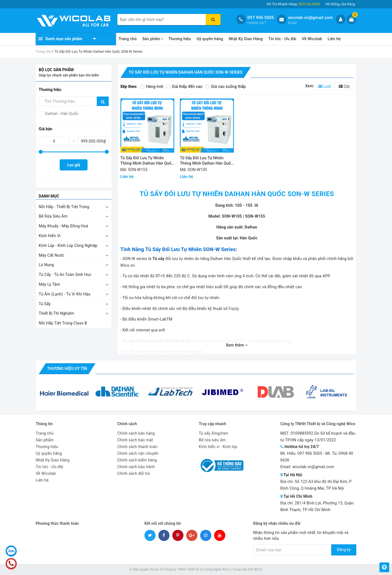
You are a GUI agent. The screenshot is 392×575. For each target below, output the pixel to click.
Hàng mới (152, 86)
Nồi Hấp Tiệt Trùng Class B (63, 323)
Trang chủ (128, 39)
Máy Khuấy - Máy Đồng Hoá (63, 226)
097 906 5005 (261, 18)
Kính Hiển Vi (50, 236)
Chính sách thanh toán (137, 447)
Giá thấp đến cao (184, 86)
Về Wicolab (312, 39)
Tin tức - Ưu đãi (282, 39)
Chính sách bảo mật (135, 440)
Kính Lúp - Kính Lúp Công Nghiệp (68, 246)
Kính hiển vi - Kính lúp (218, 447)
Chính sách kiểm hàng (137, 460)
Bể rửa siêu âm (212, 440)
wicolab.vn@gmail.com (310, 18)
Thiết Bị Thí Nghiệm (56, 313)
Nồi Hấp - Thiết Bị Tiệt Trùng (64, 207)
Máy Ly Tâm (49, 284)
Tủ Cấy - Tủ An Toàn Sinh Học (65, 275)
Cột (344, 86)
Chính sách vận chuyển (138, 453)
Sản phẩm (153, 39)
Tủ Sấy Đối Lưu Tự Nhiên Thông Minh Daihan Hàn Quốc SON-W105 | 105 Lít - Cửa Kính (206, 161)
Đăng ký (344, 550)
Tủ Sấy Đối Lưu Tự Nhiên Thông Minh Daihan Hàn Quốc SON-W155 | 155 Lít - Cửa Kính (147, 161)
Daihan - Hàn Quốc (61, 114)
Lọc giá (74, 165)
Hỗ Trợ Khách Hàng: (293, 4)
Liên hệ (334, 39)
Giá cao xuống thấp (225, 86)
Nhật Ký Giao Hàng (246, 39)
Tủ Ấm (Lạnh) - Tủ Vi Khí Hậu (65, 294)
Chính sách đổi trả (134, 473)
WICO (258, 569)
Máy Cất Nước (52, 255)
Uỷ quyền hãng (210, 39)
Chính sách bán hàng (136, 433)
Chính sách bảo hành (136, 467)
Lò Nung (46, 265)
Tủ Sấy (45, 304)
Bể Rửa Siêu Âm (53, 216)
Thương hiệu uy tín (67, 369)
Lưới (325, 86)
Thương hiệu (180, 39)
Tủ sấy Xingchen (213, 433)
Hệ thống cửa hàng (340, 4)
